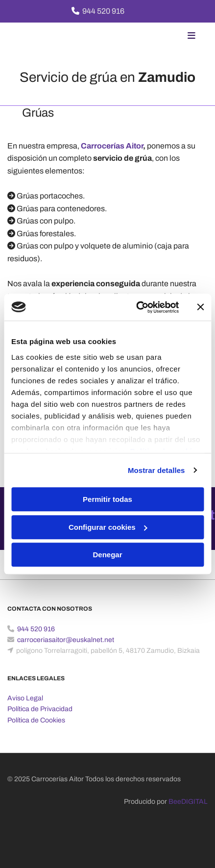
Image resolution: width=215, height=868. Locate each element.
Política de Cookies (36, 720)
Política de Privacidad (40, 709)
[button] (171, 36)
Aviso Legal (25, 698)
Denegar (107, 555)
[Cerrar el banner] (200, 307)
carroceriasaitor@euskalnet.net (66, 640)
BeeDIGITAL (188, 802)
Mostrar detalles (156, 470)
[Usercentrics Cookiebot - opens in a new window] (136, 307)
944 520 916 (103, 11)
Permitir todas (107, 499)
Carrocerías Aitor (112, 146)
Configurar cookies (108, 527)
